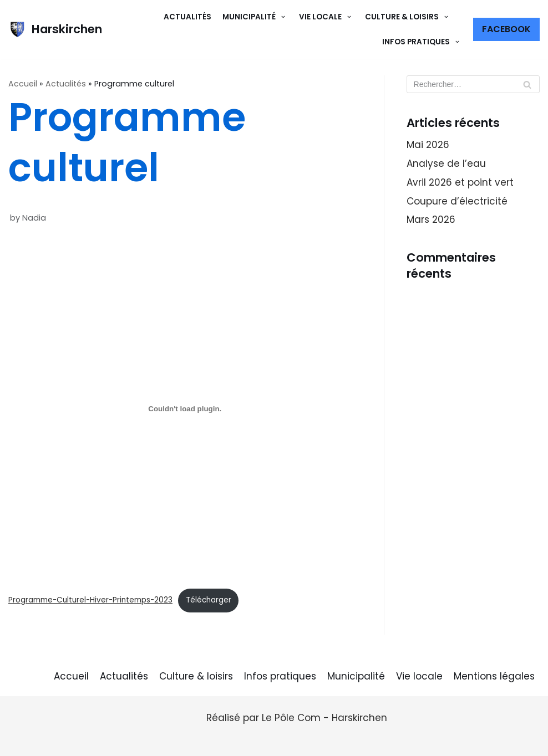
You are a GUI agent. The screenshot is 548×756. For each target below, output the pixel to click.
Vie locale (419, 676)
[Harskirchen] (55, 29)
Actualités (187, 17)
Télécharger (209, 600)
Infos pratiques (280, 676)
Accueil (23, 84)
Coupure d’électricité (457, 201)
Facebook (506, 29)
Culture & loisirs (196, 676)
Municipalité (356, 676)
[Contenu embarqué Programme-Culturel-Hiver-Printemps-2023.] (185, 409)
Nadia (34, 218)
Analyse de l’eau (446, 164)
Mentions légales (494, 676)
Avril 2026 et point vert (460, 182)
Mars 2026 (431, 219)
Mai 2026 (428, 145)
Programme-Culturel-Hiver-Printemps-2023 (90, 600)
